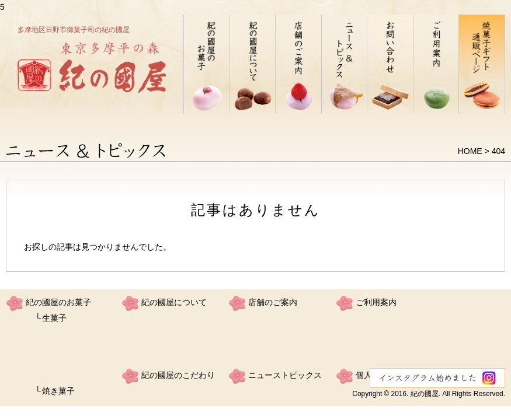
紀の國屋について (174, 302)
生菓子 (54, 318)
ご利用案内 (376, 302)
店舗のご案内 (273, 302)
